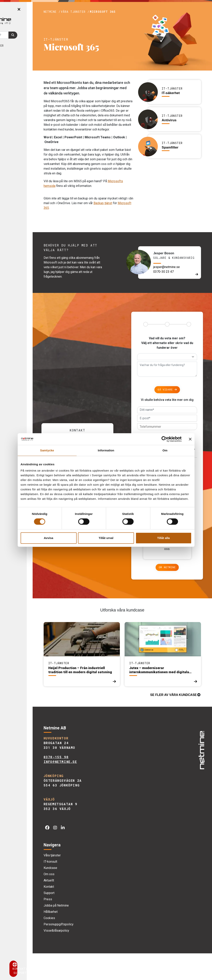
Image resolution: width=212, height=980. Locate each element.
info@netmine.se (83, 788)
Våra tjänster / (98, 12)
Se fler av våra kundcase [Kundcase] (173, 721)
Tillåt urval (106, 538)
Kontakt (16, 78)
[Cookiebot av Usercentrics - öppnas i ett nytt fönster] (164, 439)
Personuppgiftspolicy (81, 951)
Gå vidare (173, 408)
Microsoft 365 (125, 12)
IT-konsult (73, 888)
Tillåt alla (163, 538)
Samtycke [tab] (47, 450)
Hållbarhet (73, 938)
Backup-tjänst (75, 222)
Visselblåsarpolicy (79, 957)
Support (71, 920)
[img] (200, 774)
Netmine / (74, 12)
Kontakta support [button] (27, 969)
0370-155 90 (79, 784)
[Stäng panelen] (190, 439)
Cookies (72, 945)
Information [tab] (106, 450)
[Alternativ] (173, 375)
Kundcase (16, 55)
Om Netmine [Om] (173, 594)
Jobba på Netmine (79, 932)
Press (70, 926)
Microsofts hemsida (80, 200)
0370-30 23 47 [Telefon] (171, 290)
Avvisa (49, 538)
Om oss (17, 63)
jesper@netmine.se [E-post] (174, 285)
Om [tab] (165, 450)
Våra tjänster (21, 46)
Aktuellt (19, 70)
